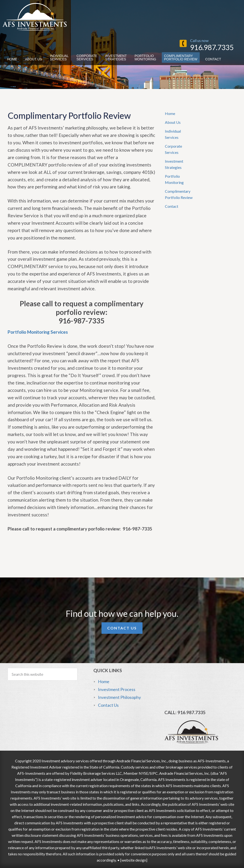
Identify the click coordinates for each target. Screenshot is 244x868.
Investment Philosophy (119, 697)
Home (170, 113)
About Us (173, 122)
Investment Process (117, 689)
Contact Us (122, 628)
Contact (172, 206)
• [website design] (132, 860)
